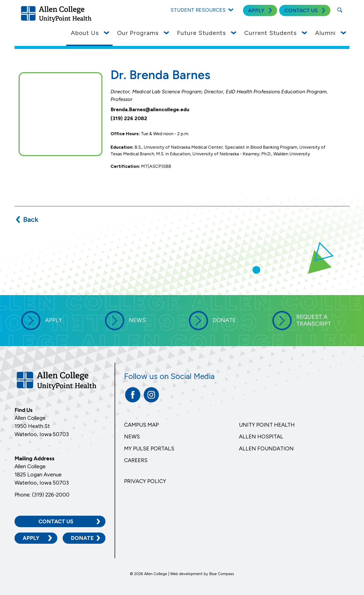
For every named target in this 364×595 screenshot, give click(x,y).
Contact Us (56, 521)
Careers (136, 460)
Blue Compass (222, 574)
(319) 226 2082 (129, 118)
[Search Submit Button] (340, 10)
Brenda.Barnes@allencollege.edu (150, 109)
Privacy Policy (145, 481)
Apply (31, 538)
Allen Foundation (266, 448)
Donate (82, 538)
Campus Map (141, 425)
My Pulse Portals (149, 448)
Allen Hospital (261, 436)
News (132, 436)
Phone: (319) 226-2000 (42, 495)
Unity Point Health (267, 425)
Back (31, 219)
